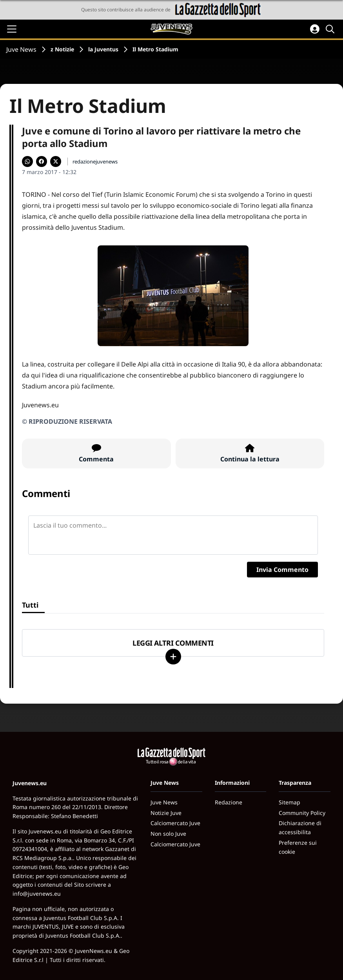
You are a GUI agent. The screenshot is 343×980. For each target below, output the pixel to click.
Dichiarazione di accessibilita (300, 828)
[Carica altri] (173, 657)
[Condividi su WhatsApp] (27, 162)
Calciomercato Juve (175, 823)
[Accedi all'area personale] (315, 29)
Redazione (229, 802)
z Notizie (62, 49)
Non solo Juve (168, 834)
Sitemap (289, 802)
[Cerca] (331, 29)
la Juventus (103, 49)
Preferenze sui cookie (298, 847)
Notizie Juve (166, 813)
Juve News (21, 49)
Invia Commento (282, 570)
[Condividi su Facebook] (42, 162)
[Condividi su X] (56, 162)
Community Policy (302, 813)
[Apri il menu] (12, 29)
